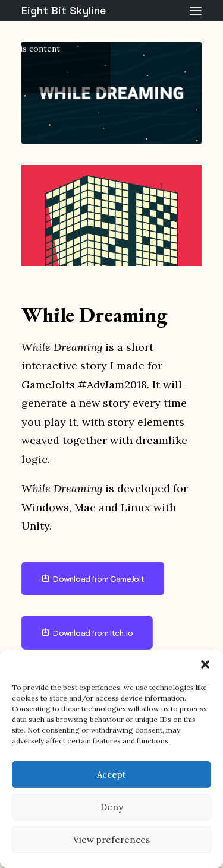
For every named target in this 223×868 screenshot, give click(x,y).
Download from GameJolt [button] (93, 579)
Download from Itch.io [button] (87, 633)
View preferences (111, 840)
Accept (111, 774)
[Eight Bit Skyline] (64, 11)
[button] (205, 664)
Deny (112, 807)
